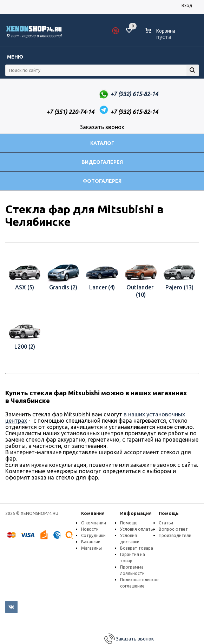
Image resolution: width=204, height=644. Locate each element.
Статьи (166, 523)
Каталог (102, 143)
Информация (136, 513)
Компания (93, 513)
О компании (94, 523)
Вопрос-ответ (173, 529)
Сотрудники (93, 535)
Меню (15, 57)
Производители (175, 535)
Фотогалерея (102, 181)
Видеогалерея (102, 162)
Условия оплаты (137, 529)
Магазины (91, 548)
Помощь (169, 513)
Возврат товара (137, 548)
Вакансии (91, 542)
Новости (90, 529)
